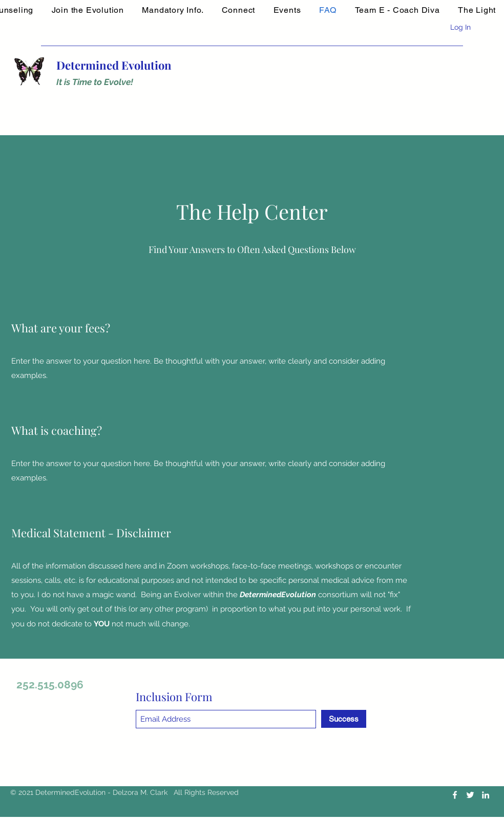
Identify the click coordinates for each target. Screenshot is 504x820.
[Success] (344, 719)
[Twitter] (470, 795)
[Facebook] (455, 795)
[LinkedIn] (486, 795)
